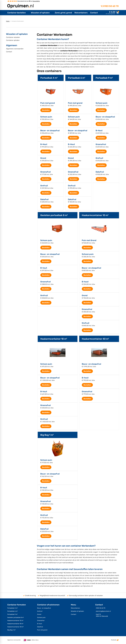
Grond (43, 158)
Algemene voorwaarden (15, 49)
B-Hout (44, 144)
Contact (9, 52)
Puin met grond (48, 103)
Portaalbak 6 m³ (77, 78)
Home (8, 21)
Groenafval (45, 172)
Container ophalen (13, 40)
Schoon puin (46, 117)
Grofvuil (44, 186)
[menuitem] (18, 13)
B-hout (44, 268)
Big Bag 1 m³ (47, 435)
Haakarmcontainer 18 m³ (54, 339)
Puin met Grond (89, 240)
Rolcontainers (75, 608)
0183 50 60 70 (111, 6)
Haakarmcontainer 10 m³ (95, 215)
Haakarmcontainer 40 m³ (95, 339)
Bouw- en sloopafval (50, 131)
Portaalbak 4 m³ (49, 78)
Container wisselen (13, 37)
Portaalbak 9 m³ (104, 78)
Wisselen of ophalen (77, 611)
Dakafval (44, 199)
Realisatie (115, 640)
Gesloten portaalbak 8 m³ (54, 215)
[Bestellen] (46, 110)
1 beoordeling (36, 1)
